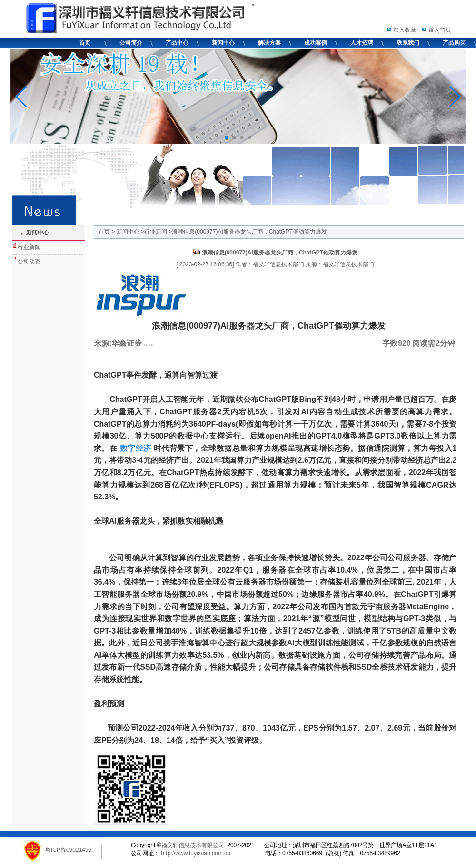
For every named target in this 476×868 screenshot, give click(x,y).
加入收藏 (405, 30)
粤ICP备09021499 (68, 850)
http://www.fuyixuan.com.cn (195, 853)
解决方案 (269, 43)
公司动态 (29, 262)
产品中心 (177, 43)
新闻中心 (223, 43)
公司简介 (131, 43)
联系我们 (408, 43)
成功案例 (316, 43)
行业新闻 (29, 247)
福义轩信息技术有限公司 (193, 845)
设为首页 (440, 30)
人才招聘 (362, 43)
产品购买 (454, 43)
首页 (85, 43)
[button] (227, 137)
